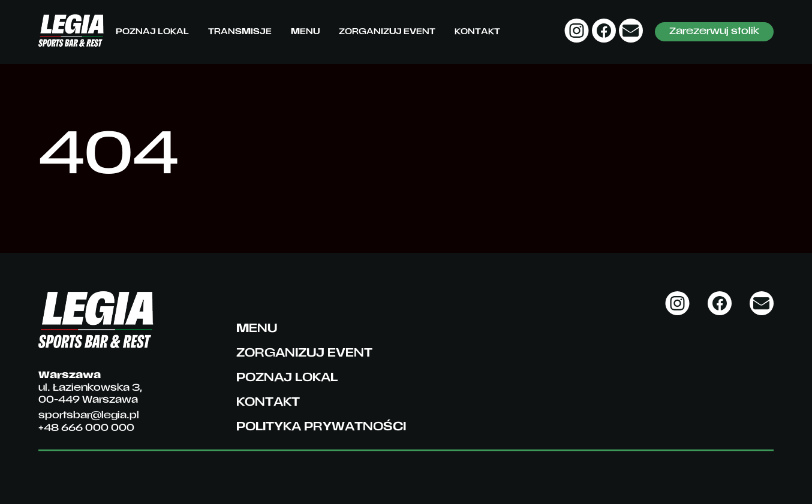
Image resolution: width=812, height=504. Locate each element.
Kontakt (477, 32)
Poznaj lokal (152, 32)
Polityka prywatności (321, 427)
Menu (305, 32)
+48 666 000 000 (86, 428)
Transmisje (240, 32)
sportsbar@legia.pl (89, 416)
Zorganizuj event (387, 32)
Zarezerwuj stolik (714, 32)
